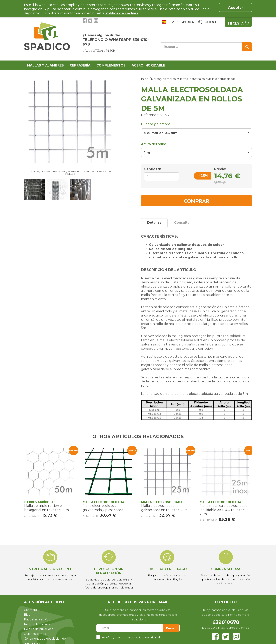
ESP (170, 22)
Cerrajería (80, 65)
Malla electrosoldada (221, 79)
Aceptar (236, 8)
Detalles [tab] (154, 223)
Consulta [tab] (182, 223)
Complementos (111, 65)
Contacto (30, 610)
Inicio (145, 79)
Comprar (196, 201)
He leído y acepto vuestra (132, 637)
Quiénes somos (35, 634)
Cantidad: (152, 169)
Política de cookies (37, 624)
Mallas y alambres (45, 65)
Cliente (208, 22)
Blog (27, 615)
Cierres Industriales (191, 79)
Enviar (171, 628)
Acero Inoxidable (148, 65)
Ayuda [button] (188, 22)
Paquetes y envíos (37, 619)
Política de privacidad (39, 629)
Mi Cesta (238, 23)
